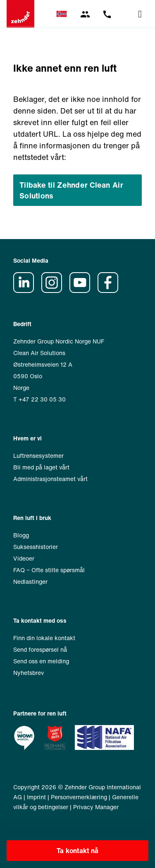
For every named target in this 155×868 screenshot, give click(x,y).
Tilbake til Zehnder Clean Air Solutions (71, 190)
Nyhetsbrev (29, 673)
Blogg (21, 535)
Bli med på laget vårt (41, 467)
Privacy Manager (96, 807)
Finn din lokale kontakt (44, 638)
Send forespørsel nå (40, 649)
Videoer (24, 558)
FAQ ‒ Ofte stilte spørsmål (49, 570)
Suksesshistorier (36, 547)
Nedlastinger (30, 581)
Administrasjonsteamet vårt (50, 479)
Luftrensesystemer (38, 456)
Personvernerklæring (79, 797)
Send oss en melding (41, 661)
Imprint (36, 797)
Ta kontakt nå (78, 851)
